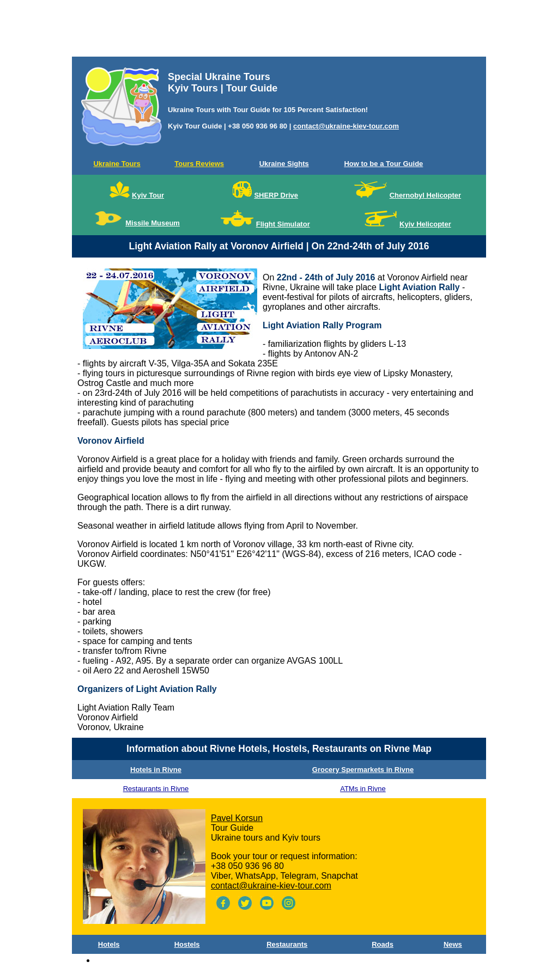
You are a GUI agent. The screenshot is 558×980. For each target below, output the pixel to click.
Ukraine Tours (117, 164)
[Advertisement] (279, 30)
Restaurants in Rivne (156, 789)
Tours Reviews (199, 164)
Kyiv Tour (148, 195)
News (453, 944)
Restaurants (287, 944)
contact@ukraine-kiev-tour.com (346, 126)
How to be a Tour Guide (383, 164)
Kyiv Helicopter (425, 224)
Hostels (187, 944)
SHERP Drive (276, 195)
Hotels (109, 944)
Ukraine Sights (284, 164)
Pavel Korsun (237, 818)
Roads (383, 944)
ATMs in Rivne (363, 789)
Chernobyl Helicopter (425, 195)
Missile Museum (153, 223)
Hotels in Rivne (156, 770)
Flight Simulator (283, 224)
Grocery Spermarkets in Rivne (363, 770)
